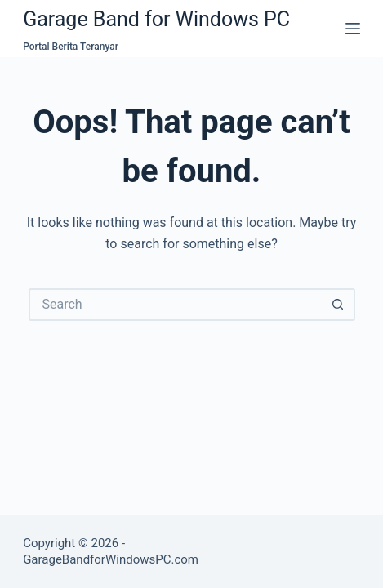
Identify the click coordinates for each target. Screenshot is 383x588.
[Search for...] (176, 305)
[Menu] (353, 29)
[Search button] (339, 305)
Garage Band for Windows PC (156, 19)
